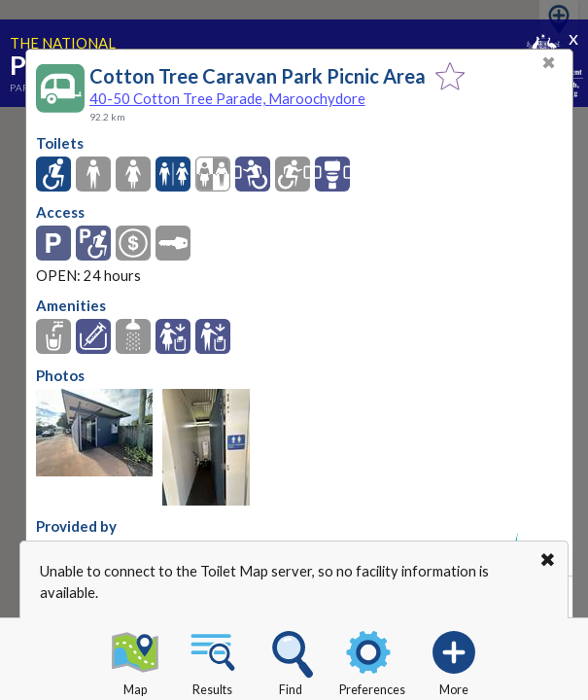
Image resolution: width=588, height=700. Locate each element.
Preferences (372, 660)
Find (291, 660)
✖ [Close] (549, 63)
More (454, 660)
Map (135, 660)
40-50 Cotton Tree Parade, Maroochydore (227, 98)
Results (213, 660)
